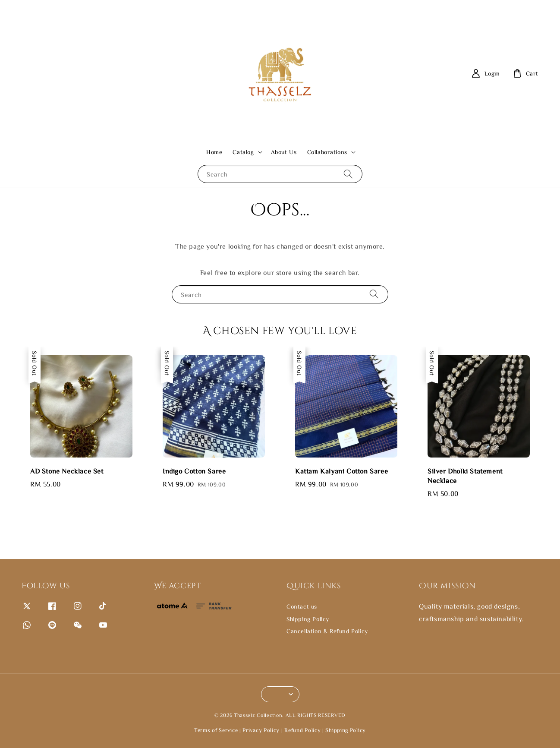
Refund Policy (302, 730)
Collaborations (327, 152)
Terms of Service (216, 730)
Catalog (243, 152)
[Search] (348, 174)
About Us (284, 152)
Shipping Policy (308, 619)
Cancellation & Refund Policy (327, 631)
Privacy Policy (261, 730)
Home (214, 152)
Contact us (302, 606)
